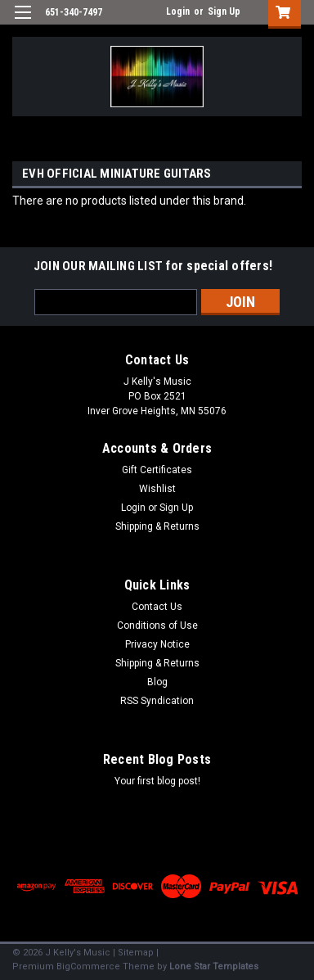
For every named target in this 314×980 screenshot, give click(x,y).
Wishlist (157, 489)
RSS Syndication (157, 701)
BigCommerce (88, 966)
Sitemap (136, 953)
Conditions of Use (157, 625)
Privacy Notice (157, 644)
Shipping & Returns (157, 526)
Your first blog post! (157, 781)
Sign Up (224, 11)
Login (178, 11)
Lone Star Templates (214, 966)
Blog (157, 682)
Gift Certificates (157, 470)
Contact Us (157, 607)
